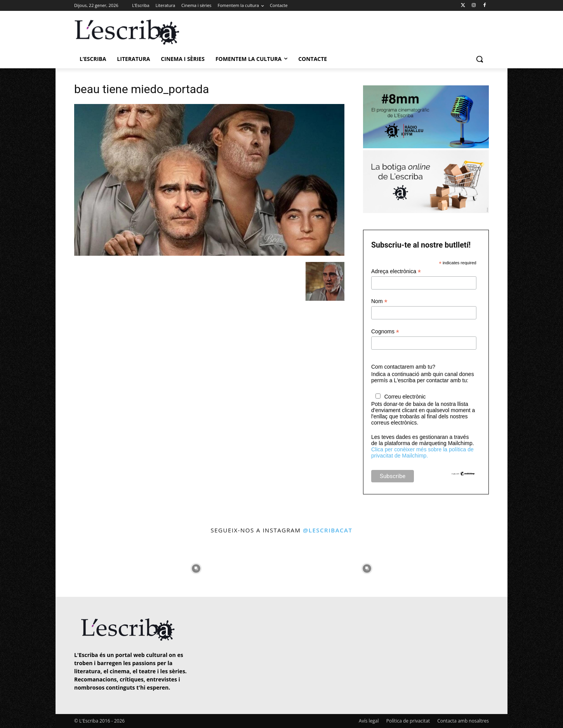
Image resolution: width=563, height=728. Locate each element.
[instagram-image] (82, 566)
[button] (480, 59)
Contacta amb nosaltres (463, 721)
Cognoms (385, 332)
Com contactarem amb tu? (403, 367)
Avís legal (369, 721)
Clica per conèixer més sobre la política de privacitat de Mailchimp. (422, 452)
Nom (379, 301)
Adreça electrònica (396, 271)
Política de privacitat (408, 721)
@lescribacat (328, 530)
